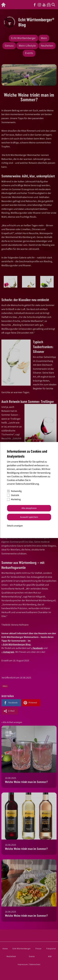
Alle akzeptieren (29, 508)
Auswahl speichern (29, 517)
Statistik (13, 495)
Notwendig (14, 491)
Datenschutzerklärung (27, 484)
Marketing (14, 499)
